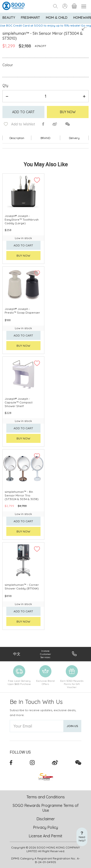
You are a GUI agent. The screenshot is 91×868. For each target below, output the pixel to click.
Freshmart (30, 18)
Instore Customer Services (45, 654)
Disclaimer (46, 819)
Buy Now (68, 112)
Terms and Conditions (46, 797)
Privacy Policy (45, 827)
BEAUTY (9, 18)
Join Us (72, 726)
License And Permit (45, 836)
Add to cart (23, 112)
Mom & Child (57, 18)
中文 (17, 654)
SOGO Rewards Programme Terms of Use (46, 808)
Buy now (23, 256)
